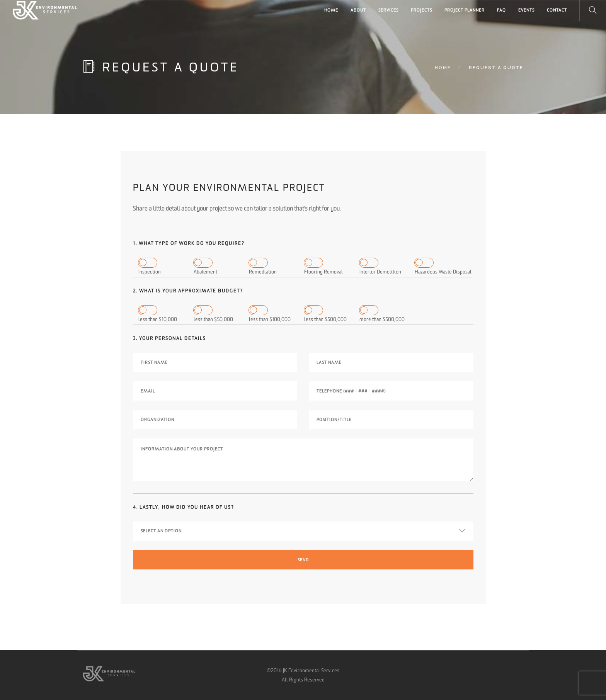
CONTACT (557, 10)
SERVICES (388, 10)
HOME (331, 10)
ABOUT (358, 10)
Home (443, 68)
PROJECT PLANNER (465, 10)
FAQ (501, 10)
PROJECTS (421, 10)
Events (526, 10)
